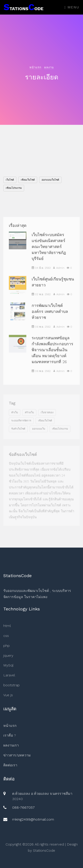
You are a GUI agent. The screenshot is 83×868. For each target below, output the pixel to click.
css (6, 636)
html (7, 626)
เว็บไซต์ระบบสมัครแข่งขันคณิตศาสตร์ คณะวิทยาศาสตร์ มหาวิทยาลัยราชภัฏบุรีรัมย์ (49, 252)
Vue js (8, 695)
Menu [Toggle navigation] (72, 7)
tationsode (23, 7)
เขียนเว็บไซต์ (28, 180)
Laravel (9, 675)
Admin (59, 273)
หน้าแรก (35, 67)
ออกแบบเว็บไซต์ (50, 180)
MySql (8, 665)
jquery (8, 656)
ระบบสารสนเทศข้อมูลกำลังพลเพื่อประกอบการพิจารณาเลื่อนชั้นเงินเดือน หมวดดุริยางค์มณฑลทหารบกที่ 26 (52, 355)
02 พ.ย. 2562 (41, 300)
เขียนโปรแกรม (14, 188)
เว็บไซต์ (10, 180)
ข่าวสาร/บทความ (17, 755)
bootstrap (12, 685)
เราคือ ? (10, 735)
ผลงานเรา (11, 745)
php (7, 646)
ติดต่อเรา (10, 765)
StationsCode (44, 850)
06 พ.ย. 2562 (41, 332)
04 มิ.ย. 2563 (41, 273)
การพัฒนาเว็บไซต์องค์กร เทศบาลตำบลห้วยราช (50, 317)
